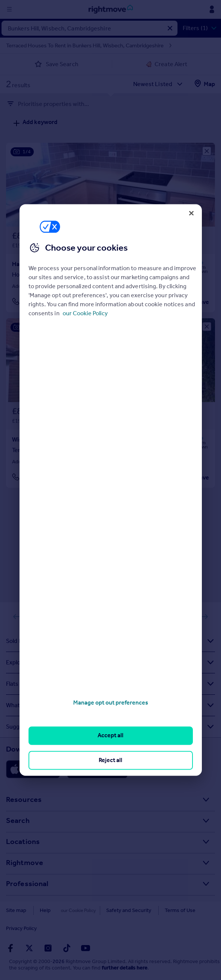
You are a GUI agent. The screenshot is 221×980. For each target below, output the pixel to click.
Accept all (110, 736)
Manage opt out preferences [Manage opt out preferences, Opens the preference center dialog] (111, 702)
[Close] (191, 213)
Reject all (110, 760)
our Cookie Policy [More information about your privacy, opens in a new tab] (85, 313)
